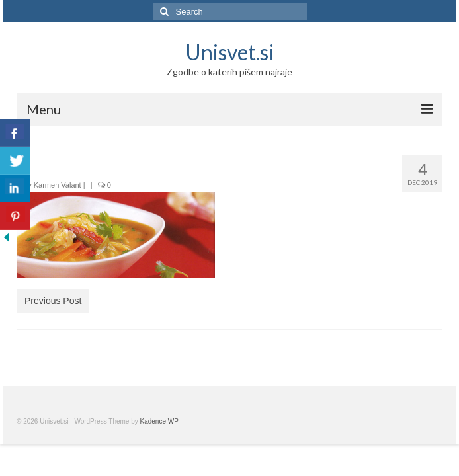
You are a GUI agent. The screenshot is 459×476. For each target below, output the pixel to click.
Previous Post (53, 301)
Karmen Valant (58, 185)
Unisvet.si (230, 52)
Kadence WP (159, 421)
